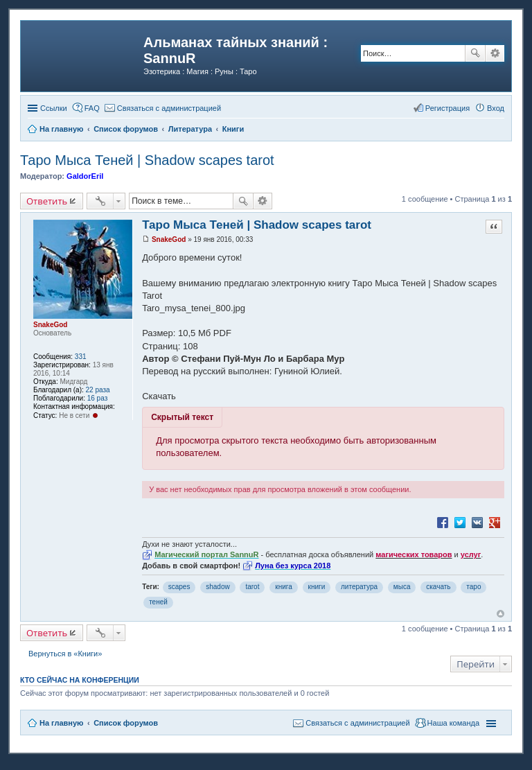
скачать (438, 587)
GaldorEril (85, 176)
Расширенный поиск (495, 53)
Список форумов (126, 723)
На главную (61, 723)
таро (473, 587)
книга (283, 587)
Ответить (47, 201)
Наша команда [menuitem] (453, 723)
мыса (402, 587)
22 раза (98, 390)
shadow (218, 587)
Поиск (475, 53)
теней (158, 602)
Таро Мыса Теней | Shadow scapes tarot (147, 160)
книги (317, 587)
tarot (252, 587)
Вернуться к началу (500, 614)
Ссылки (54, 108)
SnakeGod (50, 325)
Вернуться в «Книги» (65, 654)
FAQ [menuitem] (92, 108)
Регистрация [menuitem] (447, 108)
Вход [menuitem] (496, 108)
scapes (179, 587)
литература (359, 587)
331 (81, 357)
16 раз (98, 398)
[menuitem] (163, 108)
